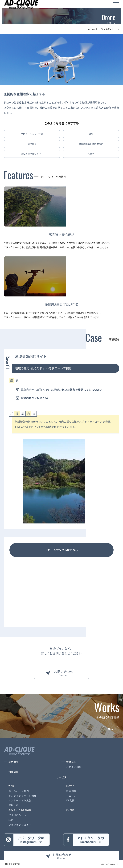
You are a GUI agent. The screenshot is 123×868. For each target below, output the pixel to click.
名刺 (11, 820)
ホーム (91, 29)
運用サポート (16, 805)
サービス (100, 29)
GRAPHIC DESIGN (20, 810)
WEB (11, 786)
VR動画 (71, 800)
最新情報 (14, 762)
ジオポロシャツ (17, 815)
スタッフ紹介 (74, 767)
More (111, 729)
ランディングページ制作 (23, 796)
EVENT (70, 810)
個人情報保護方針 (12, 864)
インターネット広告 (20, 800)
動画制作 (71, 791)
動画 (108, 29)
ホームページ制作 (19, 791)
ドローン (71, 796)
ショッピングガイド (20, 825)
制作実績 (14, 772)
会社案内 (71, 762)
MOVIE (70, 786)
